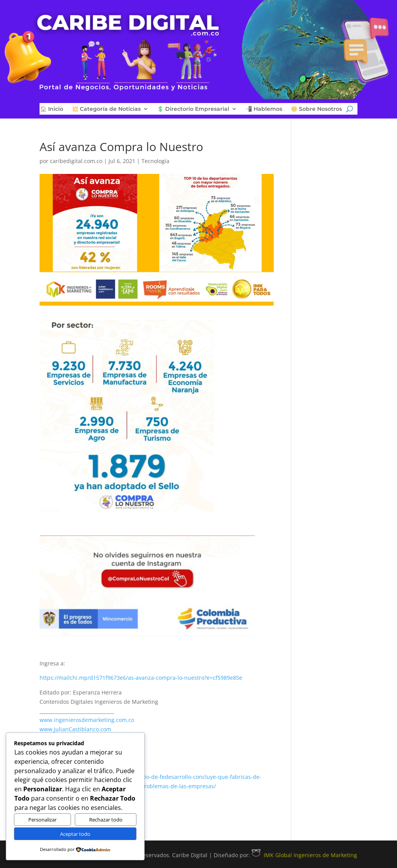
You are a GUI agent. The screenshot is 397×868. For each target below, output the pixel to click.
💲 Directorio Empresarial (193, 109)
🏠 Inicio (52, 109)
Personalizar (42, 820)
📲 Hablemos (264, 109)
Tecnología (155, 161)
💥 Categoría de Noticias (106, 109)
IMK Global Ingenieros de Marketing (304, 855)
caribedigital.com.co (76, 161)
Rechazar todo (106, 820)
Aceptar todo (75, 834)
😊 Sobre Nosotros (316, 109)
